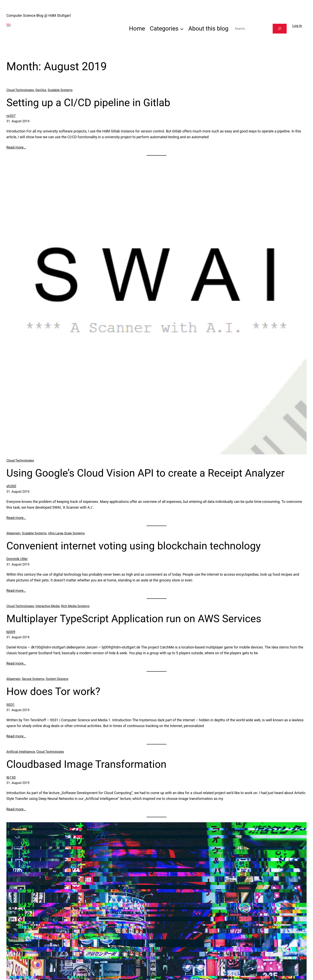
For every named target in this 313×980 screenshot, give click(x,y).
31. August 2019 (18, 121)
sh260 (11, 486)
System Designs (57, 679)
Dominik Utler (17, 559)
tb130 (11, 777)
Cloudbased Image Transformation (86, 764)
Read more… (16, 147)
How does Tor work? (53, 691)
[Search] (280, 29)
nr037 (11, 116)
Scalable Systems (60, 90)
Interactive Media (48, 606)
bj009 (11, 632)
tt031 (11, 705)
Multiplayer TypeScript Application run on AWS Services (134, 619)
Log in (297, 26)
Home (137, 28)
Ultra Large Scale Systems (66, 533)
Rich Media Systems (75, 606)
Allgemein (13, 533)
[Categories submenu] (182, 29)
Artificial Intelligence (21, 752)
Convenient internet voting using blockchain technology (134, 546)
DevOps (41, 90)
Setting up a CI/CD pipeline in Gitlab (88, 103)
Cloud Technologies (20, 90)
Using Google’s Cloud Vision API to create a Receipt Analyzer (146, 473)
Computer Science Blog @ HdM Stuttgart (39, 15)
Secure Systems (33, 679)
